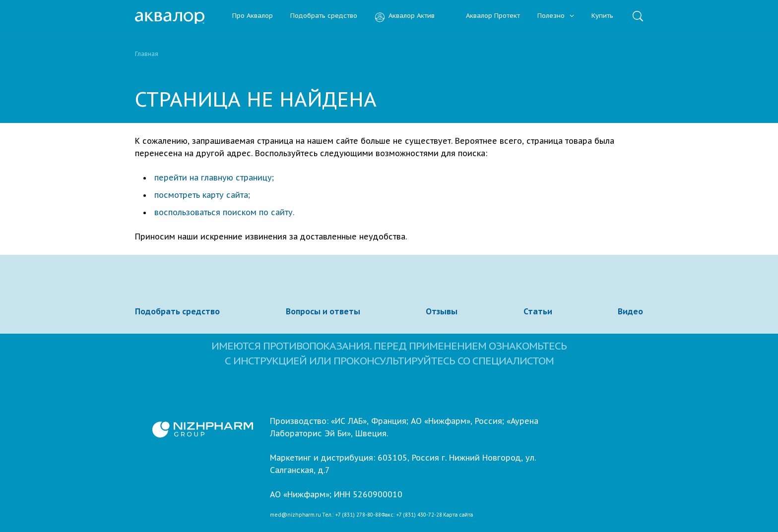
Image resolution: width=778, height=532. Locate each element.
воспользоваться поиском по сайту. (224, 212)
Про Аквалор (253, 16)
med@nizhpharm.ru (295, 515)
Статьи (538, 311)
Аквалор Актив (405, 16)
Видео (630, 311)
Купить (602, 16)
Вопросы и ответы (323, 311)
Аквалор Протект (486, 16)
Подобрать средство (324, 16)
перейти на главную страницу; (214, 177)
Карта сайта (458, 515)
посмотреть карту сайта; (202, 195)
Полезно (556, 16)
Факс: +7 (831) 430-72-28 (412, 515)
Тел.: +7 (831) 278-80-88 (352, 515)
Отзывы (442, 311)
